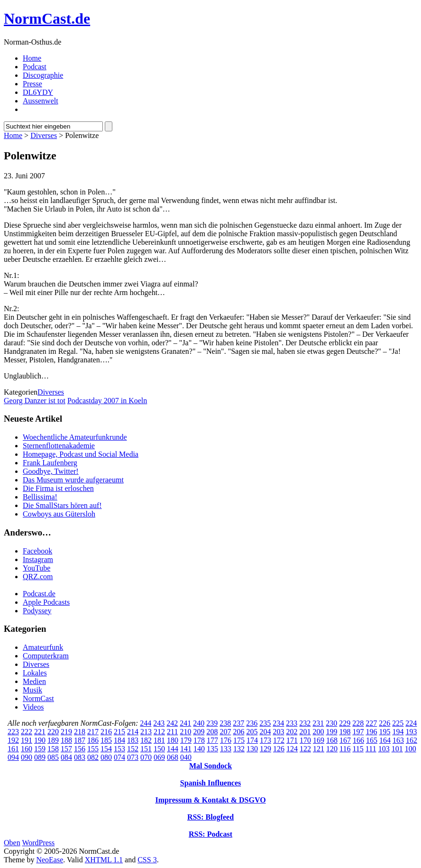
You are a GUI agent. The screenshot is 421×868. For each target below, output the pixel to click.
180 (173, 740)
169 (319, 740)
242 (172, 723)
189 (53, 740)
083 (80, 757)
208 (212, 732)
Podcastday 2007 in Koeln (107, 401)
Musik (32, 690)
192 (13, 740)
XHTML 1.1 (104, 860)
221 (40, 732)
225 (398, 723)
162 (412, 740)
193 (411, 732)
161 (13, 749)
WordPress (38, 843)
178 (199, 740)
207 (225, 732)
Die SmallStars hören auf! (62, 505)
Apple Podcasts (46, 602)
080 (106, 757)
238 (225, 723)
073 (133, 757)
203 (278, 732)
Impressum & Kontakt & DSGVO (210, 800)
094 (13, 757)
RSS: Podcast (210, 834)
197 (358, 732)
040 (186, 757)
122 (305, 749)
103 (384, 749)
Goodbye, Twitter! (51, 471)
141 (186, 749)
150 (159, 749)
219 (66, 732)
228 (358, 723)
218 (80, 732)
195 (384, 732)
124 (292, 749)
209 (199, 732)
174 (252, 740)
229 (345, 723)
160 (27, 749)
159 (40, 749)
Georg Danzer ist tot (35, 401)
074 (119, 757)
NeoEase (50, 860)
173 (265, 740)
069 (159, 757)
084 (66, 757)
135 (212, 749)
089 (40, 757)
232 (305, 723)
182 (146, 740)
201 (305, 732)
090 (27, 757)
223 (13, 732)
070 (146, 757)
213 (146, 732)
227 (371, 723)
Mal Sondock (210, 766)
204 (265, 732)
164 (385, 740)
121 (319, 749)
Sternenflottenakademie (59, 446)
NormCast (38, 698)
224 (411, 723)
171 (292, 740)
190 (40, 740)
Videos (33, 707)
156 (80, 749)
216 (106, 732)
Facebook (37, 551)
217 (93, 732)
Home (32, 58)
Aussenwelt (41, 101)
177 (212, 740)
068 (173, 757)
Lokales (35, 673)
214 (133, 732)
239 (212, 723)
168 (332, 740)
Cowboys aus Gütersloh (59, 514)
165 (372, 740)
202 (292, 732)
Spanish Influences (211, 783)
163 (398, 740)
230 (331, 723)
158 (53, 749)
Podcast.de (39, 594)
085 (53, 757)
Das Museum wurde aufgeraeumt (73, 480)
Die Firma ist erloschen (58, 488)
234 (278, 723)
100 (411, 749)
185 (106, 740)
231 (318, 723)
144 (173, 749)
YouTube (37, 568)
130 (252, 749)
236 (252, 723)
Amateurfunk (43, 647)
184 (119, 740)
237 (238, 723)
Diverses (44, 135)
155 (93, 749)
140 (199, 749)
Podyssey (37, 611)
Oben (12, 843)
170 (305, 740)
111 (371, 749)
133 (226, 749)
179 (186, 740)
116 (345, 749)
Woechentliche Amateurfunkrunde (75, 437)
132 (239, 749)
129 (265, 749)
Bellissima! (40, 497)
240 (199, 723)
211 (172, 732)
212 (159, 732)
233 (292, 723)
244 (146, 723)
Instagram (38, 559)
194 (398, 732)
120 (332, 749)
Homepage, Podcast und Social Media (81, 454)
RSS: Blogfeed (210, 817)
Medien (34, 681)
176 (226, 740)
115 (358, 749)
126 (279, 749)
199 (331, 732)
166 (358, 740)
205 (252, 732)
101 (397, 749)
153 (119, 749)
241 (185, 723)
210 (185, 732)
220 (53, 732)
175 (239, 740)
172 (279, 740)
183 (133, 740)
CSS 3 (147, 860)
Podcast (35, 67)
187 (80, 740)
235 (265, 723)
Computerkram (46, 656)
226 (384, 723)
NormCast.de (47, 18)
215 (119, 732)
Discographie (43, 75)
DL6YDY (38, 92)
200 (318, 732)
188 (66, 740)
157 (66, 749)
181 (159, 740)
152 (133, 749)
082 (93, 757)
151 (146, 749)
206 (238, 732)
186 (93, 740)
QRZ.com (38, 577)
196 (371, 732)
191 (27, 740)
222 (27, 732)
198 (345, 732)
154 (106, 749)
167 (345, 740)
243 (159, 723)
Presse (32, 84)
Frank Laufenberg (50, 463)
